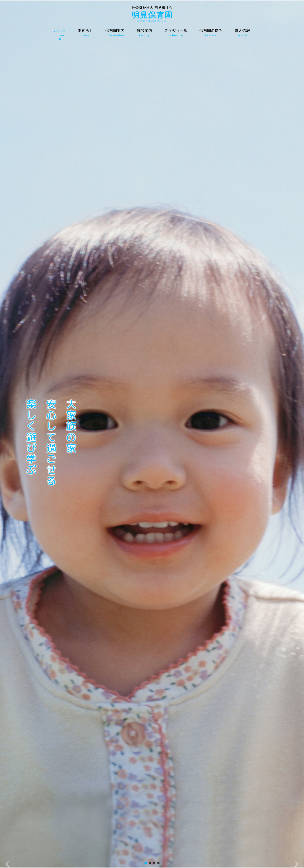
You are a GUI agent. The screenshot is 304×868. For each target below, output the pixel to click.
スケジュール (176, 33)
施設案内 (144, 33)
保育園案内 (115, 33)
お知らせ (85, 33)
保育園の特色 (211, 33)
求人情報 (242, 33)
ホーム (60, 33)
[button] (7, 864)
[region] (152, 434)
